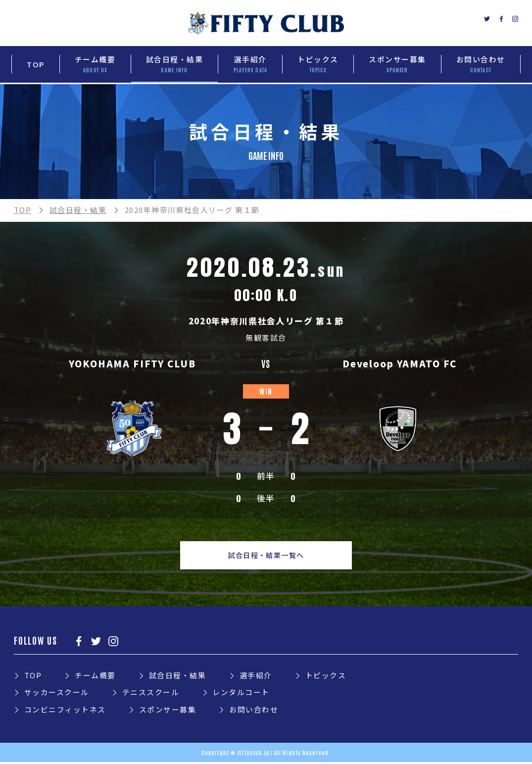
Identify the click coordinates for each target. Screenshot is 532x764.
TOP (23, 210)
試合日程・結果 (78, 210)
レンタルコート (241, 693)
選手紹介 (256, 677)
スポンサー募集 (168, 711)
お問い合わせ (254, 711)
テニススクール (151, 693)
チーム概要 (95, 677)
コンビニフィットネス (65, 711)
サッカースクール (57, 693)
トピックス (326, 677)
